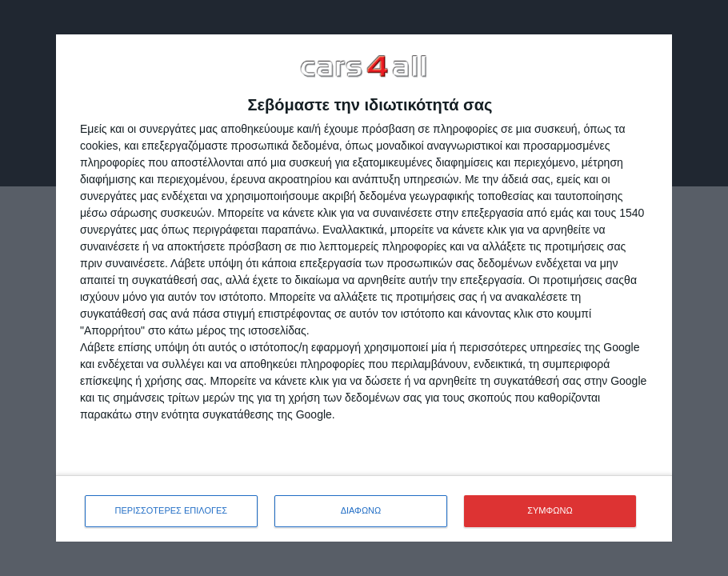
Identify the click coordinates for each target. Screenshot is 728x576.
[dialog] (364, 288)
